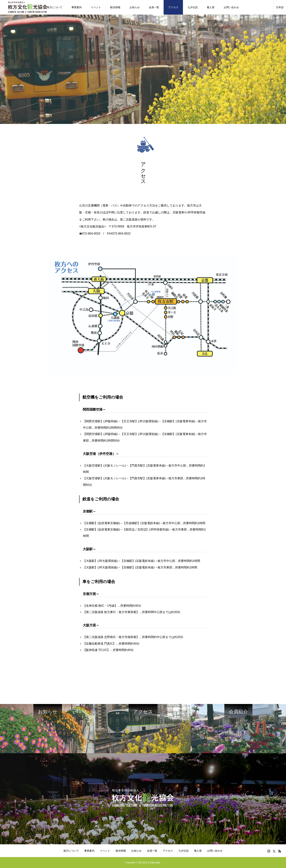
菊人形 (211, 7)
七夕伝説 (193, 7)
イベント (96, 7)
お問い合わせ (231, 7)
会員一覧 (154, 7)
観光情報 (115, 7)
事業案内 (77, 7)
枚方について (55, 7)
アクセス (173, 7)
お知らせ (135, 7)
